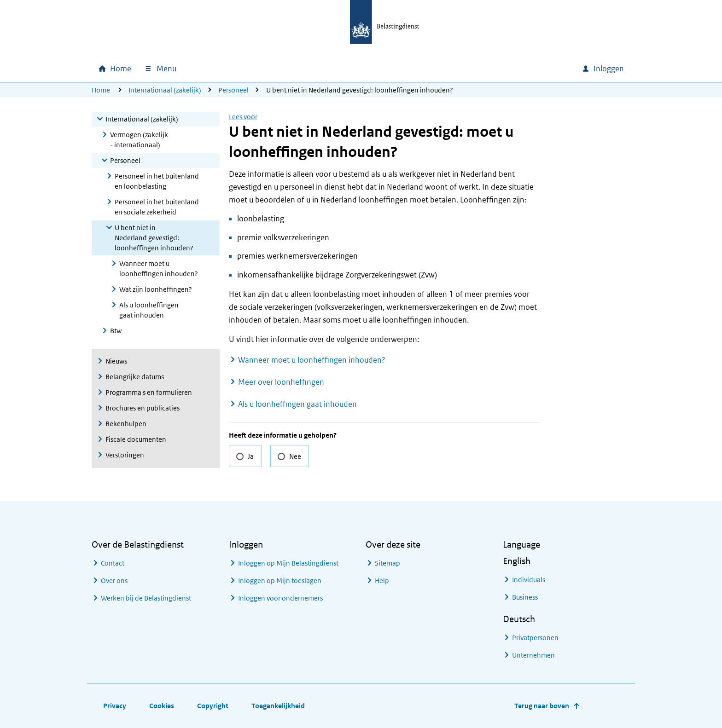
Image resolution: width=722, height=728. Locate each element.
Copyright (213, 706)
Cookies (162, 706)
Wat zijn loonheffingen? (156, 289)
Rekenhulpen (126, 424)
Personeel (233, 90)
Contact (113, 563)
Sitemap (387, 563)
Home (101, 90)
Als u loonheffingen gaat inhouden (149, 310)
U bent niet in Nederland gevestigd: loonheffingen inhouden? (154, 238)
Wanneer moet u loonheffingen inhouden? (159, 269)
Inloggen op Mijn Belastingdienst (288, 563)
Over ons (114, 581)
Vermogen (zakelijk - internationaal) (139, 140)
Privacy (115, 706)
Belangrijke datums (135, 377)
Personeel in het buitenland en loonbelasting (157, 181)
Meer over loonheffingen (281, 382)
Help (382, 581)
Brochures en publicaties (143, 408)
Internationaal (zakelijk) (165, 90)
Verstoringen (125, 455)
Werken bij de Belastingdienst (146, 598)
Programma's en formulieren (149, 392)
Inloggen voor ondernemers (280, 598)
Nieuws (116, 361)
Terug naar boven (542, 706)
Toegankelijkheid (278, 706)
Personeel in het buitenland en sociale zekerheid (157, 207)
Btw (116, 331)
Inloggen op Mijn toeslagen (280, 581)
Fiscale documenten (136, 439)
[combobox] (496, 69)
